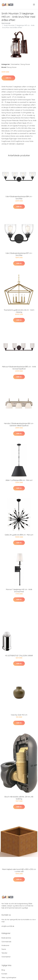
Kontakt (4, 974)
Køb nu (8, 78)
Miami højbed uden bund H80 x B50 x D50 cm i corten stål (19, 870)
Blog (3, 970)
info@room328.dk (8, 926)
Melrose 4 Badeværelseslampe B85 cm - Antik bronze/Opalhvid (19, 368)
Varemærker (15, 64)
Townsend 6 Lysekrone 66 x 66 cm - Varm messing (19, 311)
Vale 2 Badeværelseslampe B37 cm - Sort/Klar (19, 254)
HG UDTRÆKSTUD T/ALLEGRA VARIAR (19, 656)
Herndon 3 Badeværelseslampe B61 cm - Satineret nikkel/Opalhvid (19, 424)
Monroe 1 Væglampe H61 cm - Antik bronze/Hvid (19, 590)
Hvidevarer (5, 945)
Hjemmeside (6, 23)
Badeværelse (6, 938)
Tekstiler (4, 953)
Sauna (4, 949)
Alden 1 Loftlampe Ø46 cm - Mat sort (19, 480)
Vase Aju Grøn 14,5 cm (19, 715)
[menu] (34, 5)
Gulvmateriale (6, 942)
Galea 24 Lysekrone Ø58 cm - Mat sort (19, 535)
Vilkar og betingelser (9, 978)
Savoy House (25, 64)
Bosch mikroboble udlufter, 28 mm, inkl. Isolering (19, 798)
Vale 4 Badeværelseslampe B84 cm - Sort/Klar (19, 198)
